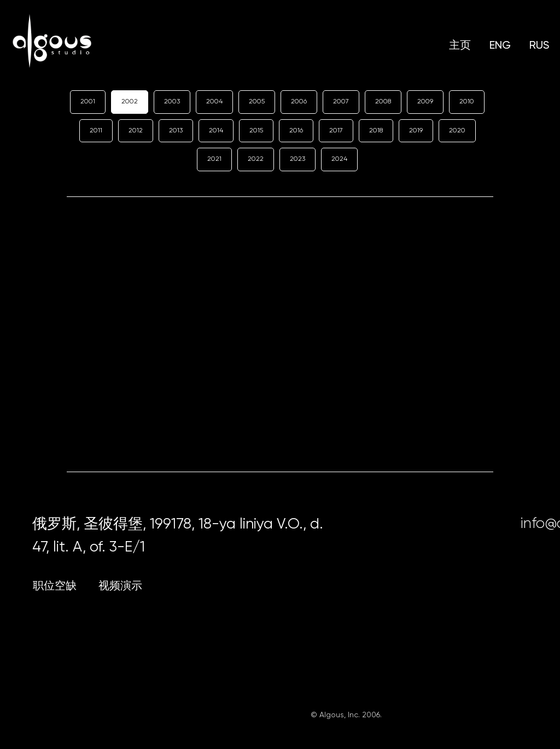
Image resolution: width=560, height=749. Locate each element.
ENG (500, 45)
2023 (297, 159)
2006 (299, 101)
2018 (376, 130)
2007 (341, 101)
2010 (467, 101)
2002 (130, 101)
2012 (136, 130)
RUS (539, 45)
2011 (96, 130)
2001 (88, 101)
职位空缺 (55, 586)
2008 (383, 101)
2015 (256, 130)
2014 (216, 130)
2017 (336, 130)
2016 (296, 130)
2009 (425, 101)
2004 (214, 101)
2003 (172, 101)
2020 (457, 130)
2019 (416, 130)
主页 (460, 45)
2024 (339, 159)
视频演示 (120, 586)
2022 (256, 159)
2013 (176, 130)
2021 (214, 159)
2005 (257, 101)
